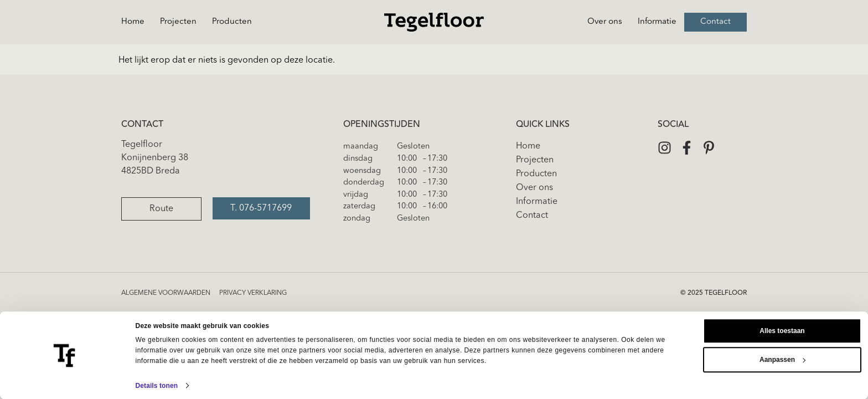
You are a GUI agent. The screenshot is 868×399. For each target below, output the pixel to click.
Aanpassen (782, 360)
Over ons (605, 22)
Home (133, 22)
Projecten (178, 22)
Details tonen (157, 386)
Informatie (657, 22)
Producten (232, 22)
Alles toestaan (782, 331)
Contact (715, 22)
